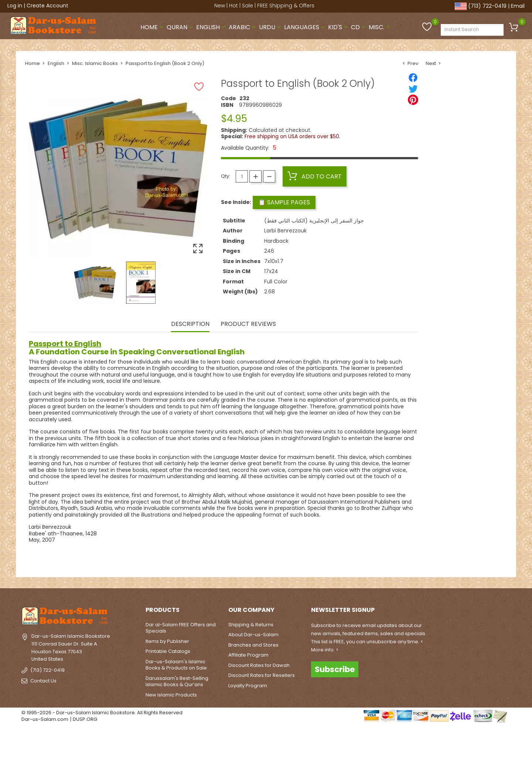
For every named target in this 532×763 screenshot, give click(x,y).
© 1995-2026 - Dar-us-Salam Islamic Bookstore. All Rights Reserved (102, 713)
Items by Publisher (167, 641)
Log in (15, 6)
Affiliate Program (248, 655)
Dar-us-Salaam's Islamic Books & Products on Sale (176, 665)
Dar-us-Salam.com (45, 719)
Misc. (380, 27)
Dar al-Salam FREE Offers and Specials (181, 628)
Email (518, 6)
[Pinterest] (413, 100)
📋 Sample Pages (284, 202)
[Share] (413, 78)
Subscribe (335, 669)
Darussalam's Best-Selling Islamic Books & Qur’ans (177, 682)
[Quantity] (242, 176)
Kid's (339, 27)
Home (153, 27)
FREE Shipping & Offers (286, 6)
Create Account (47, 6)
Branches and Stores (253, 645)
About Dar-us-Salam (253, 635)
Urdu (271, 27)
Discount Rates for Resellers (262, 675)
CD (359, 27)
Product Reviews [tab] (248, 324)
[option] (95, 283)
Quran (181, 27)
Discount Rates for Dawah (259, 665)
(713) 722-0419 (487, 6)
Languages (305, 27)
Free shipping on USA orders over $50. (292, 136)
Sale (248, 6)
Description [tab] (190, 324)
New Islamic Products (171, 695)
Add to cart (315, 176)
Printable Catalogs (168, 651)
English (212, 27)
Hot (233, 6)
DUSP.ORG (85, 719)
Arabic (243, 27)
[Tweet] (413, 89)
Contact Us (43, 681)
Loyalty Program (248, 686)
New (220, 6)
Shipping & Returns (251, 625)
